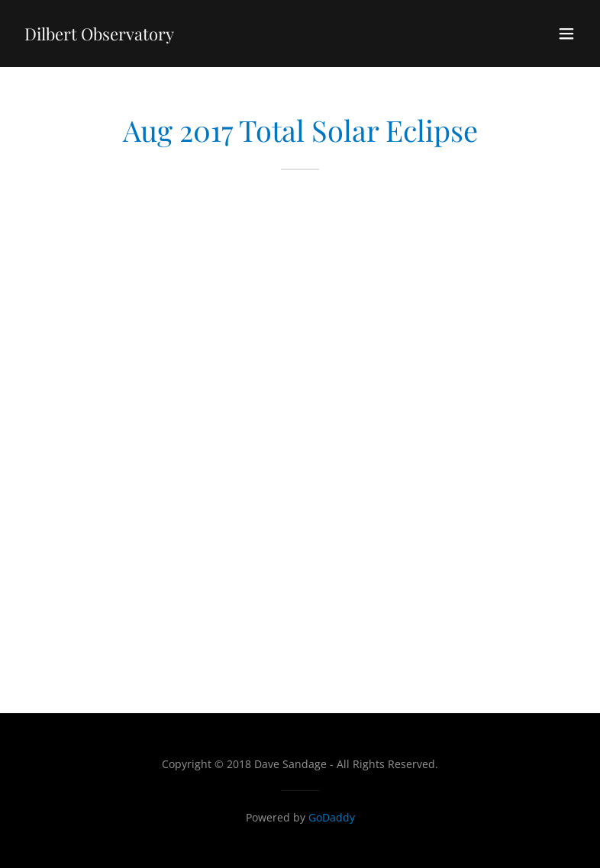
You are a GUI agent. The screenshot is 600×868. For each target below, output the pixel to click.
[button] (566, 34)
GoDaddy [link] (332, 817)
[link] (99, 36)
